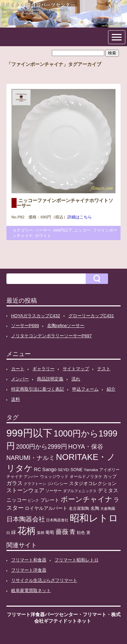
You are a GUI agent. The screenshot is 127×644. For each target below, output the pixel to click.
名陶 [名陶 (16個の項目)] (95, 508)
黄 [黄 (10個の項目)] (88, 533)
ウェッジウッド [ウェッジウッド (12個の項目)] (54, 477)
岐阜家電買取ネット (31, 591)
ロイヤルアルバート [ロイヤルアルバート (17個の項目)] (46, 508)
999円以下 (63, 230)
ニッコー (82, 230)
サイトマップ (76, 369)
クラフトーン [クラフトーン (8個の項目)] (35, 484)
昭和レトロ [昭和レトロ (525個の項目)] (94, 518)
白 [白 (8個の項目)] (8, 533)
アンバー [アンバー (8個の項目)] (31, 477)
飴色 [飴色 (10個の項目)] (81, 533)
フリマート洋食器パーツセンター (42, 614)
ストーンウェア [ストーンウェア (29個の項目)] (25, 490)
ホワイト (43, 236)
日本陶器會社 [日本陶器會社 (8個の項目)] (57, 520)
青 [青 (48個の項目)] (72, 532)
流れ (76, 379)
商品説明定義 (50, 379)
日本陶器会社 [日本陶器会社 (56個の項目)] (26, 519)
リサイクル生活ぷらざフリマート (44, 580)
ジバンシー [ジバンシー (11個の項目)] (58, 484)
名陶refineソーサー (66, 326)
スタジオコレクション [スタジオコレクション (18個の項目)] (93, 483)
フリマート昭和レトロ (77, 560)
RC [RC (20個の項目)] (37, 469)
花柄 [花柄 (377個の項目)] (26, 531)
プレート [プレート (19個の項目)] (50, 500)
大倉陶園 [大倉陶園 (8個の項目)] (108, 508)
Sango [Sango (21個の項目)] (49, 469)
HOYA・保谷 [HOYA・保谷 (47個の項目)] (86, 447)
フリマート (94, 614)
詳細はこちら (80, 217)
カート (18, 369)
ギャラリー (44, 369)
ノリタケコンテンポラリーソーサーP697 (51, 336)
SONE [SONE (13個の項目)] (77, 470)
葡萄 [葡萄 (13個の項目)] (50, 533)
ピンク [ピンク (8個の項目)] (33, 500)
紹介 (111, 389)
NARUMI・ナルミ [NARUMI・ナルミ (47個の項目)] (31, 458)
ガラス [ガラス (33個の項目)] (15, 483)
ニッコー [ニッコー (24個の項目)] (17, 500)
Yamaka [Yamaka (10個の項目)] (91, 470)
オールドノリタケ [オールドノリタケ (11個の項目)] (86, 477)
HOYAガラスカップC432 (36, 316)
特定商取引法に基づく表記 (38, 389)
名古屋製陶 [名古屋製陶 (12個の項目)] (79, 508)
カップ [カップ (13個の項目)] (110, 477)
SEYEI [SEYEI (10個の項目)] (63, 470)
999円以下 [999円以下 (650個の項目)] (29, 433)
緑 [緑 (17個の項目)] (14, 532)
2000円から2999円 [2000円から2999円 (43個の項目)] (41, 447)
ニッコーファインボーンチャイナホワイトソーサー (65, 203)
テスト (104, 369)
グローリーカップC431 (91, 316)
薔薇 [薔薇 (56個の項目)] (62, 532)
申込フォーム (85, 389)
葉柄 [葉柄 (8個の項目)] (41, 533)
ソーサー (43, 230)
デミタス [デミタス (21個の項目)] (108, 490)
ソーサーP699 (25, 326)
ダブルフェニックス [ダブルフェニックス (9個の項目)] (80, 491)
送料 (16, 399)
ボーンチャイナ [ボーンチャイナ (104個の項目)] (87, 499)
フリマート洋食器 (29, 570)
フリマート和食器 (29, 560)
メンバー (20, 379)
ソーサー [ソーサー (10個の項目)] (54, 491)
